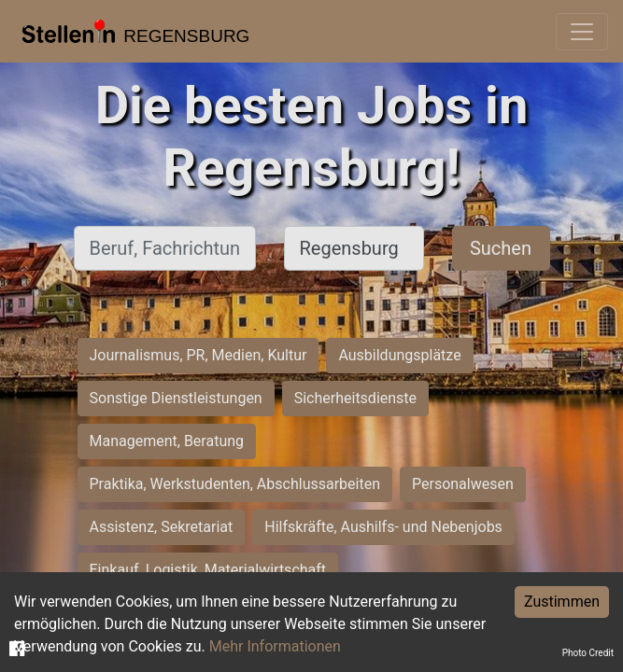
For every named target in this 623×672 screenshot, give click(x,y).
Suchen (501, 248)
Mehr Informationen (275, 646)
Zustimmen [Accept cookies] (562, 602)
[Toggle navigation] (582, 32)
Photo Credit (588, 653)
